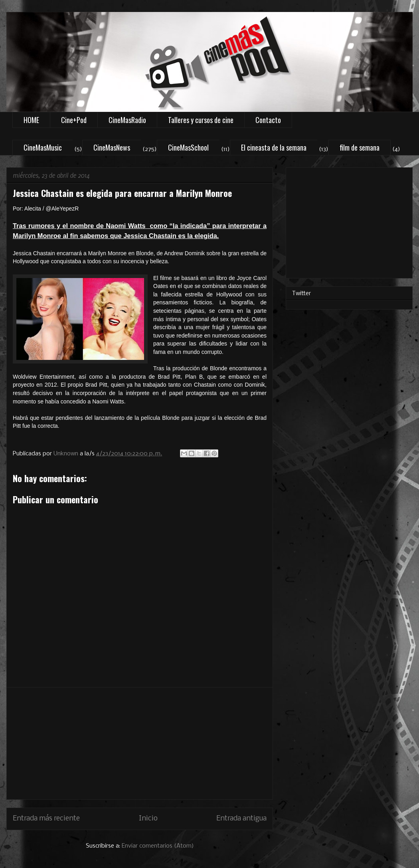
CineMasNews (112, 147)
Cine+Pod (74, 120)
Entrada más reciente (46, 819)
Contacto (268, 120)
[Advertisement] (140, 743)
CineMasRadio (127, 120)
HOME (31, 120)
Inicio (148, 819)
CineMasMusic (43, 147)
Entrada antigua (241, 819)
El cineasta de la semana (274, 147)
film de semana (360, 147)
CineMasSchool (188, 147)
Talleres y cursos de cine (201, 120)
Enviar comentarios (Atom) (158, 846)
